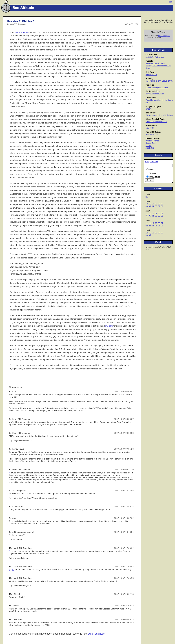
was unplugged (164, 36)
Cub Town (150, 72)
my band (109, 326)
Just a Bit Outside (153, 132)
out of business (96, 634)
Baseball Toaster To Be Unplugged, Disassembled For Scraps (158, 66)
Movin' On (150, 128)
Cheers (149, 109)
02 (159, 206)
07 (162, 204)
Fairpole (149, 61)
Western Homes (152, 141)
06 (147, 206)
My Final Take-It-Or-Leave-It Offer (159, 81)
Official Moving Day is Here (157, 87)
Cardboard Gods (153, 91)
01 (147, 197)
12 (147, 204)
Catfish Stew (151, 55)
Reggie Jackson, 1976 (155, 94)
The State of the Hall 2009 (156, 122)
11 (150, 204)
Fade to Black (151, 75)
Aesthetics (150, 148)
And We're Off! (152, 134)
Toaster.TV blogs (153, 138)
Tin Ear (148, 146)
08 (159, 204)
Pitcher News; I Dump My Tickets (159, 115)
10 (153, 204)
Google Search (152, 162)
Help (171, 2)
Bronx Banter (151, 126)
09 (156, 204)
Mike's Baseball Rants (155, 119)
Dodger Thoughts (153, 106)
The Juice (150, 85)
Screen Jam (151, 143)
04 (153, 206)
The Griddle (151, 98)
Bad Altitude (151, 113)
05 (150, 206)
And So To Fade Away (155, 57)
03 (156, 206)
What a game (22, 32)
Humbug (149, 79)
